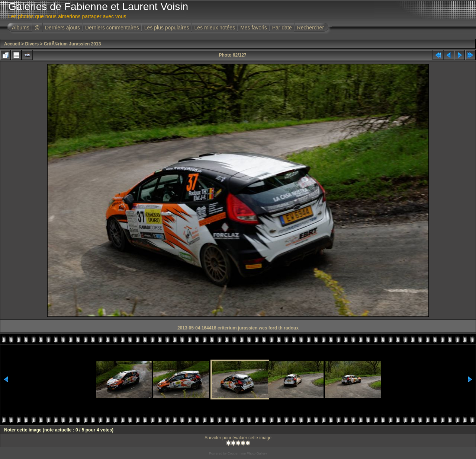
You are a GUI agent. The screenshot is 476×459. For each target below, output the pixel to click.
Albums (21, 28)
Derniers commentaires (112, 28)
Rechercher (311, 28)
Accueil (12, 44)
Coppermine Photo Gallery (247, 453)
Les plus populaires (167, 28)
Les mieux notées (215, 28)
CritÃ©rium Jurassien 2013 (73, 44)
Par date (282, 28)
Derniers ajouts (62, 28)
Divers (32, 44)
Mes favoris (254, 28)
